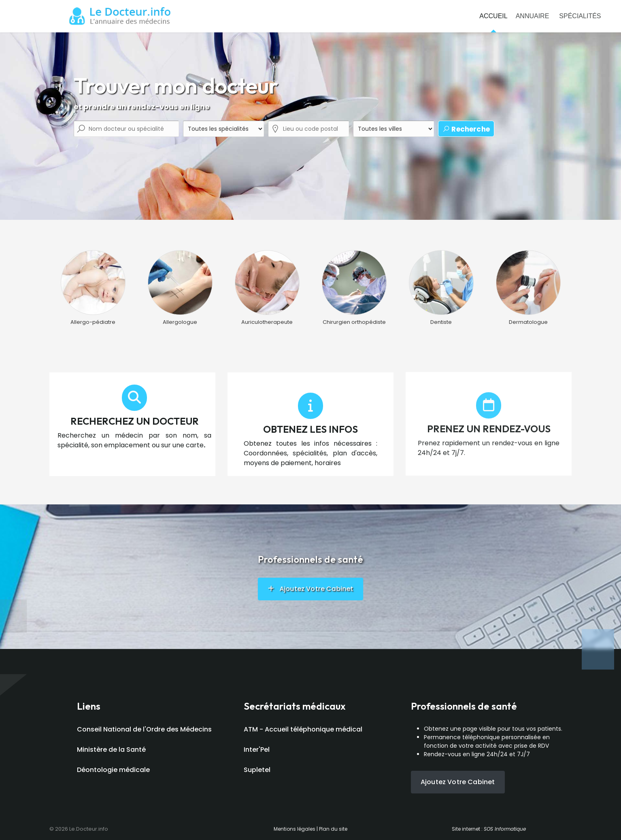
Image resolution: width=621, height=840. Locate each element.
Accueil (493, 16)
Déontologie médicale (113, 770)
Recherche (466, 129)
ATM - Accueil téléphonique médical (303, 729)
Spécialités (580, 16)
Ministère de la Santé (111, 750)
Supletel (257, 770)
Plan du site (333, 829)
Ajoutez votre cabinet (458, 782)
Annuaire (533, 16)
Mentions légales (295, 829)
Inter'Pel (257, 750)
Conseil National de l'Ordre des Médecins (144, 729)
